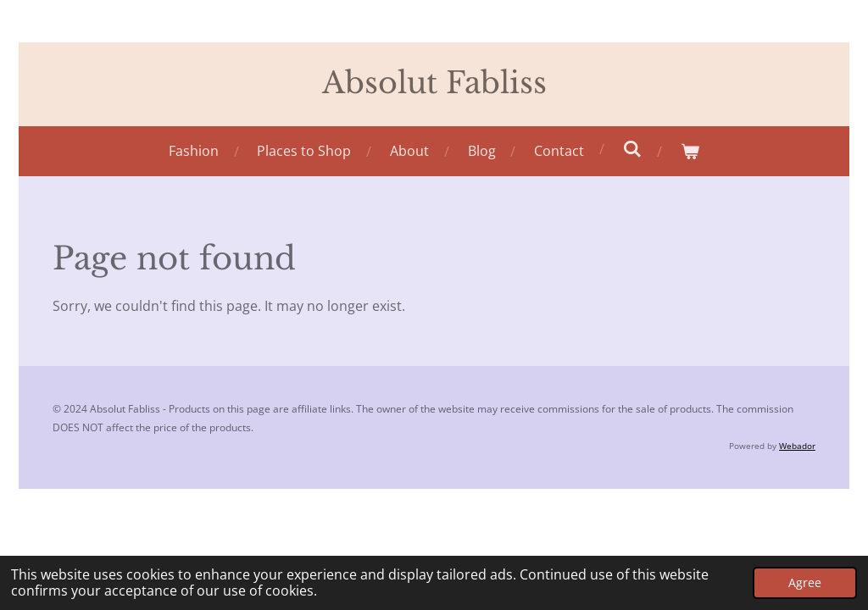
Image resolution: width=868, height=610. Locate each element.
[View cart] (690, 151)
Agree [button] (805, 582)
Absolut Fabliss (434, 83)
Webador (797, 446)
